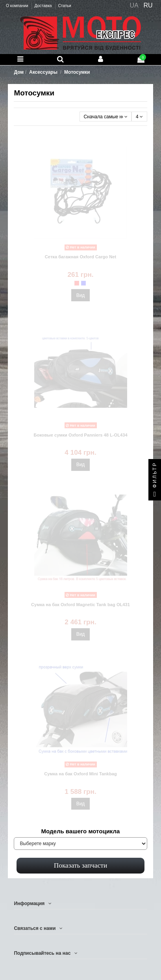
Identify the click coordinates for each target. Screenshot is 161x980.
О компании (18, 6)
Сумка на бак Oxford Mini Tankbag (80, 774)
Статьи (64, 6)
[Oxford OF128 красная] (77, 283)
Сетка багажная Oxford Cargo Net (80, 257)
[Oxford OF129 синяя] (83, 283)
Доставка (43, 6)
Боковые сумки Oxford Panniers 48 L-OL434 (80, 435)
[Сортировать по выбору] (106, 117)
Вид (81, 295)
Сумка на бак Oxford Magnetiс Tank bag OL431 (80, 605)
